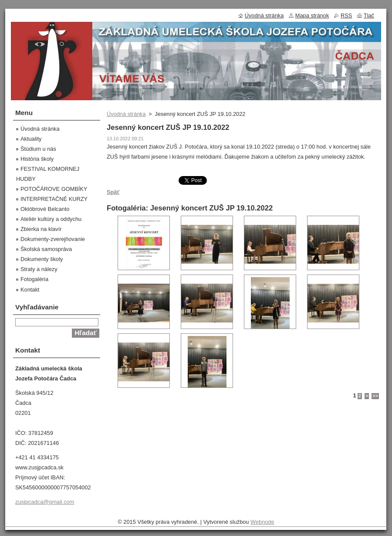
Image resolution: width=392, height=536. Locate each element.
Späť (113, 192)
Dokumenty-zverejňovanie (53, 239)
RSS (346, 15)
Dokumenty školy (42, 259)
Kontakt (30, 290)
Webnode (262, 522)
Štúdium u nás (38, 149)
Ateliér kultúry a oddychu (51, 219)
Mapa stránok (312, 15)
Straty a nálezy (39, 269)
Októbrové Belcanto (45, 209)
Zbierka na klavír (41, 229)
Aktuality (31, 139)
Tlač (369, 15)
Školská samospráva (46, 249)
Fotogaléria (34, 279)
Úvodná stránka (126, 114)
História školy (37, 159)
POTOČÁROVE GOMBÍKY (54, 189)
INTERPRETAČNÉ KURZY (54, 199)
